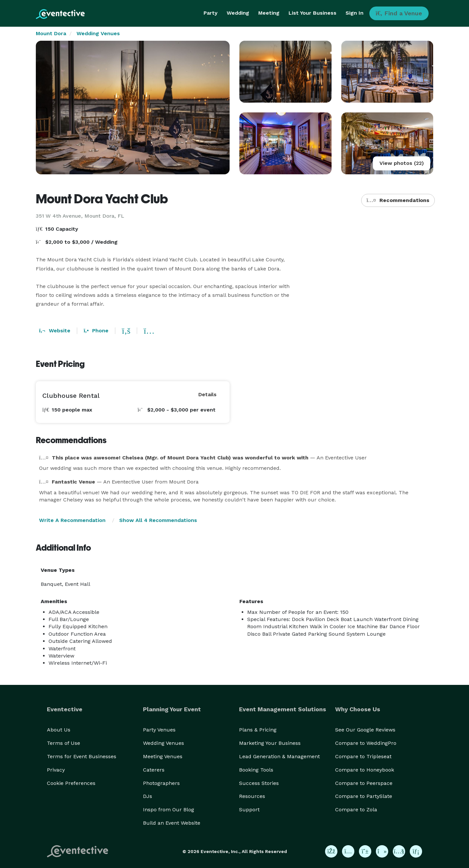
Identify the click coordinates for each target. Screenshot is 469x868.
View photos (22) (402, 163)
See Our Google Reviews (365, 730)
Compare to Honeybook (365, 770)
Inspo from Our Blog (169, 810)
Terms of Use (64, 743)
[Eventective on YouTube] (399, 851)
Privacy (56, 770)
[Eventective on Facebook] (331, 851)
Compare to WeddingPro (366, 743)
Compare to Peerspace (364, 783)
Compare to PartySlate (364, 796)
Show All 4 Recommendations (158, 520)
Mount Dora (51, 33)
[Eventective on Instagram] (348, 851)
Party (211, 13)
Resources (252, 796)
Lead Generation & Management (279, 756)
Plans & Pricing (258, 730)
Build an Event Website (172, 823)
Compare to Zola (356, 810)
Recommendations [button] (398, 200)
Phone (96, 331)
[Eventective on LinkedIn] (416, 851)
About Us (59, 730)
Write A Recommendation (72, 520)
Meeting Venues (163, 756)
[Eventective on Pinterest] (365, 851)
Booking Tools (256, 770)
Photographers (161, 783)
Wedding (238, 13)
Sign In (355, 13)
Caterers (154, 770)
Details (207, 394)
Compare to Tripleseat (363, 756)
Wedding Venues (98, 33)
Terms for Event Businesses (82, 756)
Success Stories (259, 783)
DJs (148, 796)
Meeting (269, 13)
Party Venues (159, 730)
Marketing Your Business (270, 743)
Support (249, 810)
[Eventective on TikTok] (382, 851)
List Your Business (313, 13)
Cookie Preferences (71, 783)
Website (55, 331)
